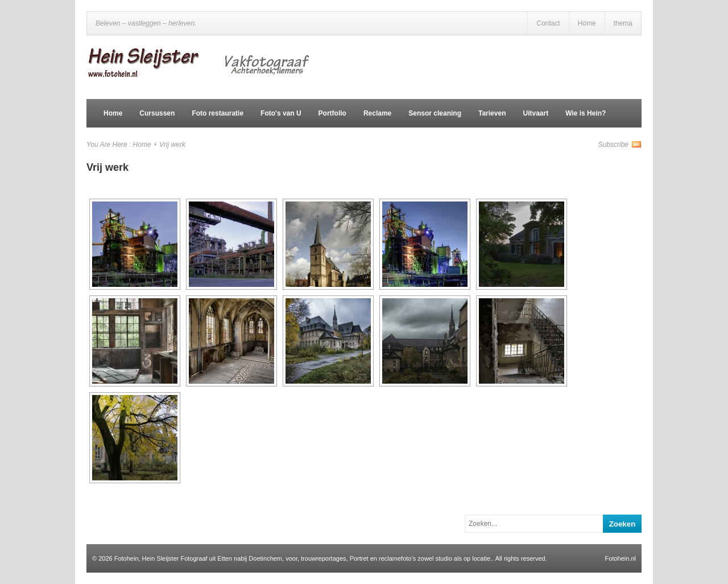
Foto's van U (281, 113)
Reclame (377, 113)
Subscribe (613, 145)
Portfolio (332, 113)
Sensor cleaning (435, 113)
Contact (548, 23)
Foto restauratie (218, 113)
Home (587, 23)
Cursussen (157, 113)
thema (623, 23)
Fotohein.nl (621, 558)
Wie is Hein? (586, 113)
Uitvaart (535, 113)
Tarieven (492, 113)
